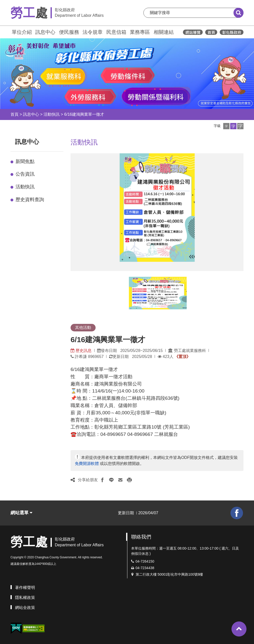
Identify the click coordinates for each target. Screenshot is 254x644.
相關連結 (164, 32)
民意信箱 (116, 32)
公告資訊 (25, 174)
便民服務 (69, 32)
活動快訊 (52, 114)
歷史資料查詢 (30, 200)
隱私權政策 (25, 598)
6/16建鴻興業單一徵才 (84, 114)
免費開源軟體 (87, 464)
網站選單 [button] (21, 513)
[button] (226, 126)
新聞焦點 (25, 161)
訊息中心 (45, 32)
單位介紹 (22, 32)
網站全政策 (25, 608)
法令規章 (93, 32)
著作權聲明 (25, 588)
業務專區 (140, 32)
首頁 (15, 114)
